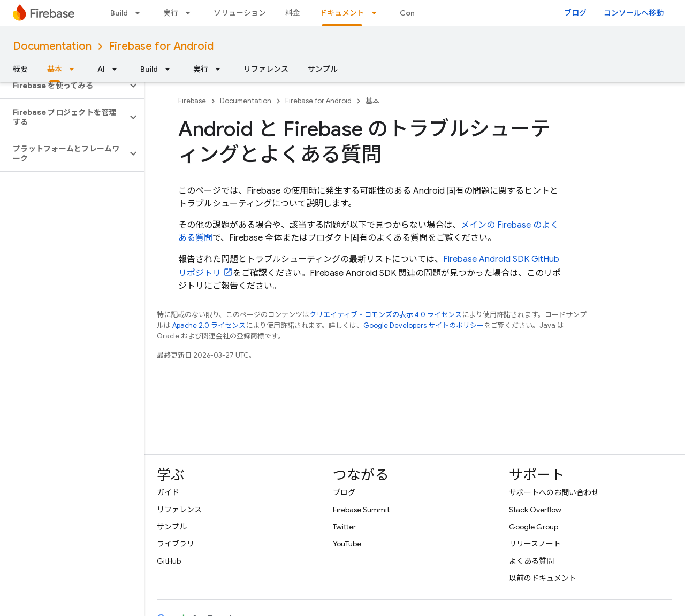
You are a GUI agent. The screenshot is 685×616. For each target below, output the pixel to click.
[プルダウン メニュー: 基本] (75, 69)
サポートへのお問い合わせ (554, 492)
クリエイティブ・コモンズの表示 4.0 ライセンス (386, 315)
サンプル (323, 69)
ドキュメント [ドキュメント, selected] (342, 13)
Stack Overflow (535, 510)
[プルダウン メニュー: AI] (118, 69)
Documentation (52, 46)
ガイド (168, 492)
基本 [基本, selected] (55, 69)
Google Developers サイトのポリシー (424, 325)
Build (119, 13)
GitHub (169, 561)
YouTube (347, 544)
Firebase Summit (361, 510)
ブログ (575, 13)
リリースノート (535, 544)
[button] (63, 86)
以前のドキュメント (543, 578)
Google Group (534, 527)
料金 (293, 13)
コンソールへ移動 (634, 13)
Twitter (344, 527)
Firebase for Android (161, 46)
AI (101, 69)
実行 (171, 13)
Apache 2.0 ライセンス (209, 325)
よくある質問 (531, 561)
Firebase (192, 101)
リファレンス (266, 69)
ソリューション (240, 13)
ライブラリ (176, 544)
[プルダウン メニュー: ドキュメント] (377, 13)
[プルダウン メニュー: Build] (141, 13)
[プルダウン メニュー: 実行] (191, 13)
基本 (372, 101)
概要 (20, 69)
